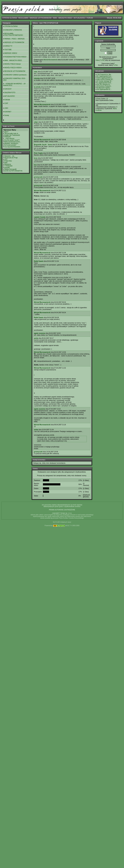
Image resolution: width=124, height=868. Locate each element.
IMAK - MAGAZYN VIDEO (63, 18)
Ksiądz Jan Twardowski (12, 135)
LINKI (6, 108)
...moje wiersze (9, 138)
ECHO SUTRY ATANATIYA (13, 171)
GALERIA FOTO (10, 93)
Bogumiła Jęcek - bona (43, 145)
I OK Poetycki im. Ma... (104, 75)
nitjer (36, 122)
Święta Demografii (10, 169)
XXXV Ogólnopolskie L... (105, 78)
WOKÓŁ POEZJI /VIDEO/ (13, 68)
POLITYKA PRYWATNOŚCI (14, 35)
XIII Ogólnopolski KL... (104, 89)
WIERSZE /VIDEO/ (11, 53)
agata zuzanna (40, 333)
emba (36, 430)
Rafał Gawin (39, 261)
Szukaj (7, 115)
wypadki (7, 168)
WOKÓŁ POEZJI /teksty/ (13, 64)
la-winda (37, 87)
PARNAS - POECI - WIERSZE (14, 39)
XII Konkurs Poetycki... (104, 86)
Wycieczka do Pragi (11, 158)
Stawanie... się (9, 156)
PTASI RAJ (8, 161)
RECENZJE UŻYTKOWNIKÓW (15, 71)
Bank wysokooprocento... (13, 142)
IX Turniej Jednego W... (105, 81)
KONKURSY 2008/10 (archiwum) (15, 75)
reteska (37, 78)
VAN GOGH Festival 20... (105, 79)
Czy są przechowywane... (13, 147)
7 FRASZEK (8, 166)
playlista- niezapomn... (12, 143)
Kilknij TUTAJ (100, 60)
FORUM (90, 18)
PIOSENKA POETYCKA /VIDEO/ (15, 57)
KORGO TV (8, 46)
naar (36, 72)
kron (36, 158)
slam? (6, 132)
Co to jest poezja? (10, 145)
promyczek (38, 177)
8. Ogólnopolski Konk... (105, 83)
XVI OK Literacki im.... (104, 84)
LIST (6, 159)
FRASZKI (8, 137)
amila (36, 338)
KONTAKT (8, 112)
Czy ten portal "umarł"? (12, 140)
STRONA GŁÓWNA (10, 18)
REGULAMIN (23, 18)
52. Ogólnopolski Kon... (105, 76)
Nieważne (8, 164)
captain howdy (40, 217)
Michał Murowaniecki (51, 60)
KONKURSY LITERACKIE (13, 30)
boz (35, 165)
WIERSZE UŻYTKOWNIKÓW (41, 18)
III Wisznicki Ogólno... (104, 88)
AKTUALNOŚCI (79, 18)
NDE (6, 163)
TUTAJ (115, 65)
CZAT (6, 103)
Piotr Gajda (38, 153)
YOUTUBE (8, 50)
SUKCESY (8, 89)
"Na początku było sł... (12, 134)
